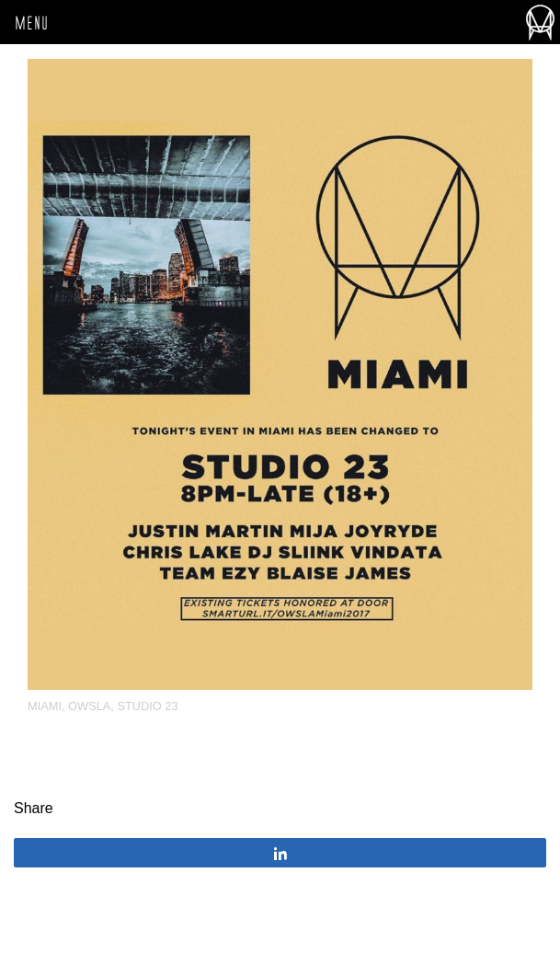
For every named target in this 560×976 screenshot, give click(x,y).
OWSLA (89, 706)
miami (45, 706)
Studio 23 (147, 706)
